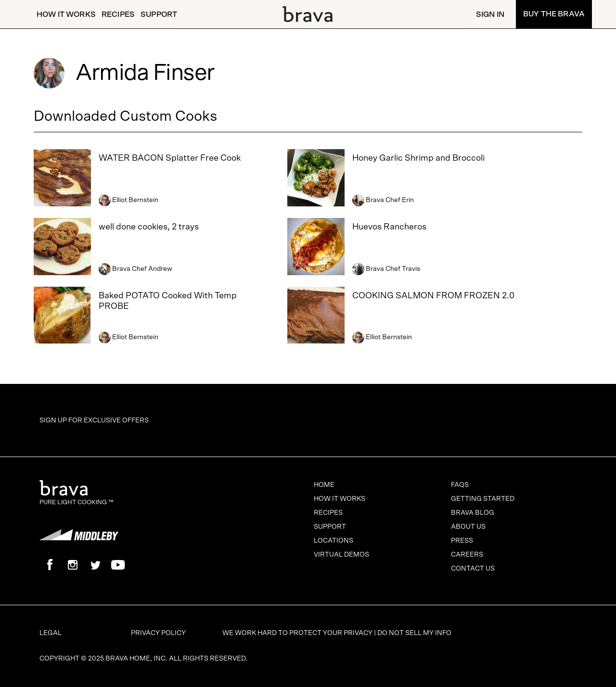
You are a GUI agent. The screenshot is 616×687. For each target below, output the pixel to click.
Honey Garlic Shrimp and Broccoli (418, 158)
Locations (334, 541)
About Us (468, 527)
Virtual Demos (341, 555)
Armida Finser (145, 73)
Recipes (118, 14)
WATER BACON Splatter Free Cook (170, 158)
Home (324, 485)
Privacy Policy (158, 633)
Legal (51, 633)
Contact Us (473, 569)
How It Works (66, 14)
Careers (467, 555)
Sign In (490, 14)
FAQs (460, 485)
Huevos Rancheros (389, 227)
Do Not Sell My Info (414, 633)
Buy (554, 14)
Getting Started (483, 499)
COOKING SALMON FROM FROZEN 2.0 (433, 296)
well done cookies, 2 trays (149, 227)
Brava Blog (473, 513)
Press (462, 541)
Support (159, 14)
